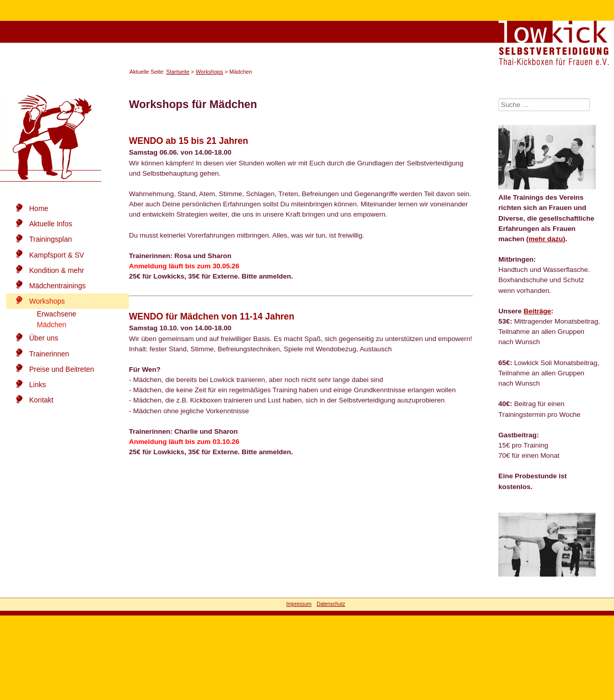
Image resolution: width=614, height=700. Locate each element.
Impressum (299, 604)
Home (39, 208)
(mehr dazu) (546, 239)
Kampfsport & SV (57, 255)
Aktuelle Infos (51, 224)
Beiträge (537, 311)
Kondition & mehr (57, 270)
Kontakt (41, 400)
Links (38, 385)
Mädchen (52, 325)
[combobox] (544, 105)
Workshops (209, 72)
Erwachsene (57, 314)
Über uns (44, 338)
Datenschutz (331, 604)
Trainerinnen (49, 354)
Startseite (178, 72)
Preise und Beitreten (62, 369)
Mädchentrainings (58, 286)
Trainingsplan (51, 239)
